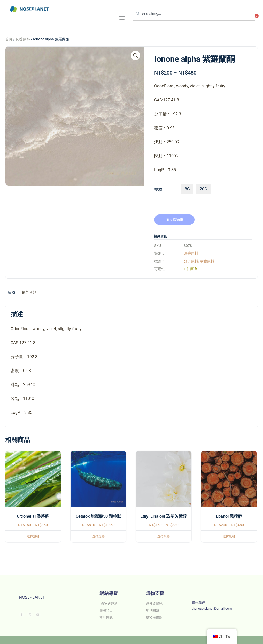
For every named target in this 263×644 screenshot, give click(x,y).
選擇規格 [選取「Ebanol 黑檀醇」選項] (229, 536)
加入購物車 (174, 220)
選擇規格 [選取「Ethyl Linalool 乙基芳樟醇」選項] (164, 536)
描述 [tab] (12, 292)
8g (187, 189)
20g (203, 189)
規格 (158, 190)
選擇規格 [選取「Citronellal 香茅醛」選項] (33, 536)
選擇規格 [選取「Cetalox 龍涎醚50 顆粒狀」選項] (98, 536)
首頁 (9, 39)
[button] (122, 17)
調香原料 (23, 39)
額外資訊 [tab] (29, 292)
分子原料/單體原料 (199, 261)
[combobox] (194, 13)
